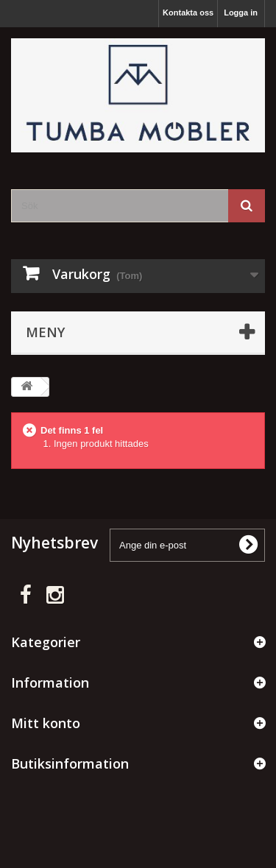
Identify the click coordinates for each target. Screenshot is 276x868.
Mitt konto (46, 723)
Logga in (241, 13)
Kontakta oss (188, 13)
